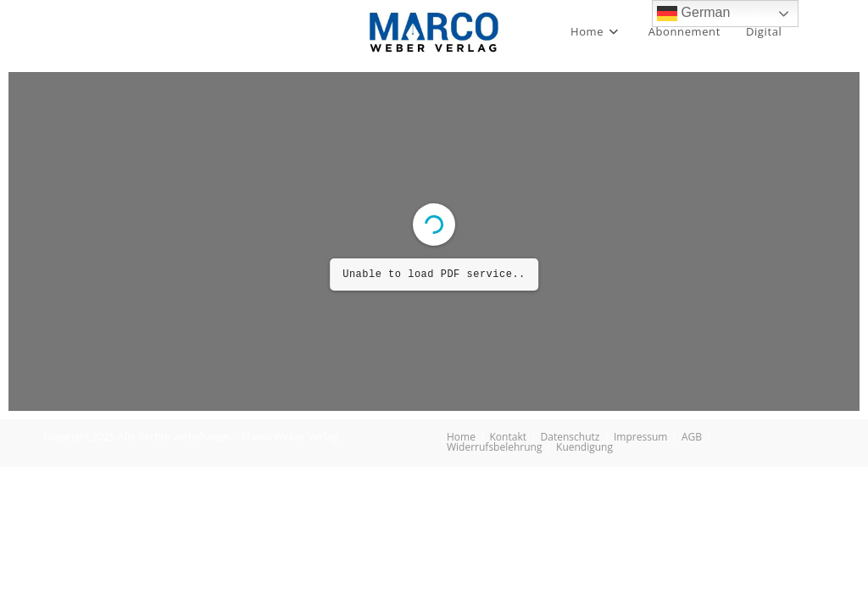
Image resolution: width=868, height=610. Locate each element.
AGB (692, 437)
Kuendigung (584, 447)
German (693, 14)
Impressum (640, 437)
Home (461, 437)
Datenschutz (570, 437)
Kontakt (508, 437)
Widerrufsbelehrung (494, 447)
